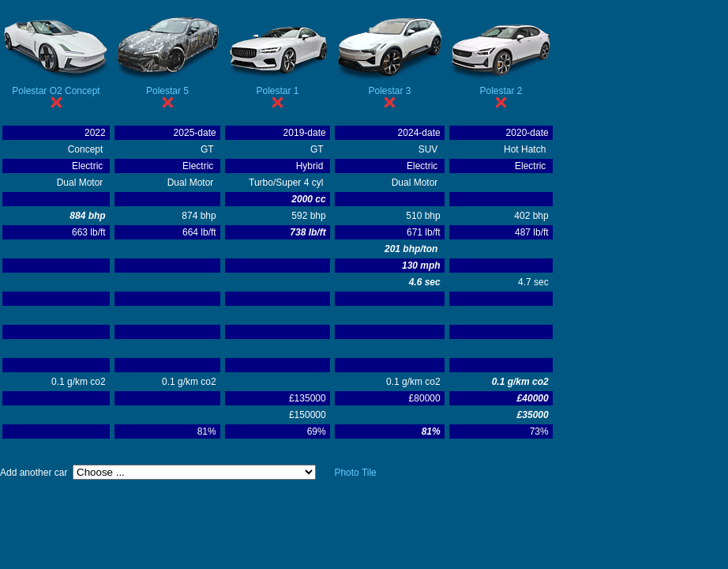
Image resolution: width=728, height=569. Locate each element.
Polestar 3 (389, 91)
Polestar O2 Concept (56, 91)
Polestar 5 (167, 91)
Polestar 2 (501, 91)
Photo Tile (355, 473)
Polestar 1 (277, 91)
